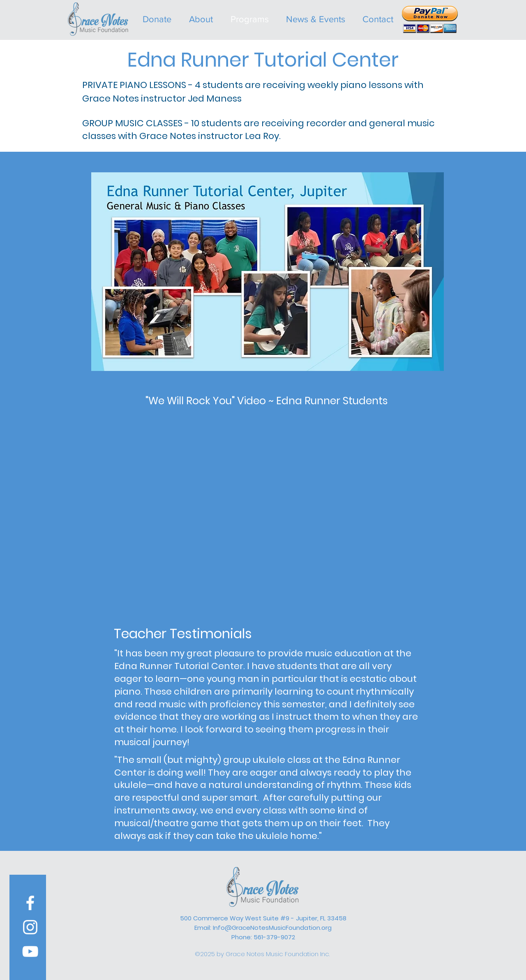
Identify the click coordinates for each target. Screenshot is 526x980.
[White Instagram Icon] (30, 927)
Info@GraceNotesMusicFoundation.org (272, 928)
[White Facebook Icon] (30, 903)
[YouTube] (30, 951)
